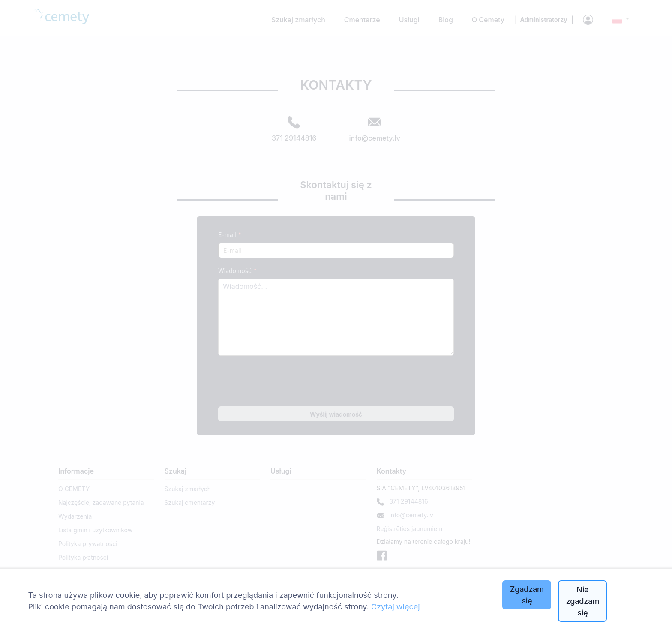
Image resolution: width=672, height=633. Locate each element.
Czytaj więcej (396, 607)
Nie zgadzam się (583, 601)
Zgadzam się (527, 595)
